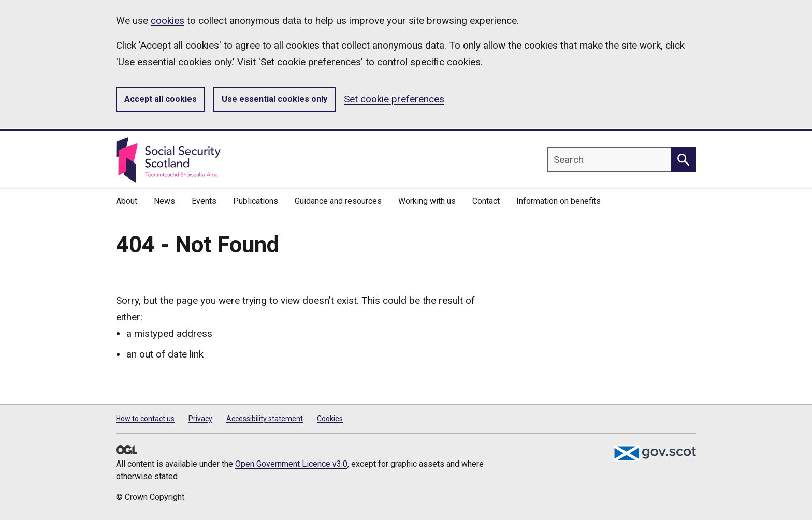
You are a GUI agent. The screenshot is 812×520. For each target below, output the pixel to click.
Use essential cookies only (274, 99)
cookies (168, 20)
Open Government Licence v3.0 (291, 464)
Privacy (200, 419)
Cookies (330, 419)
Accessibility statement (265, 419)
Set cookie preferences (394, 99)
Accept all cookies (161, 99)
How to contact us (145, 419)
